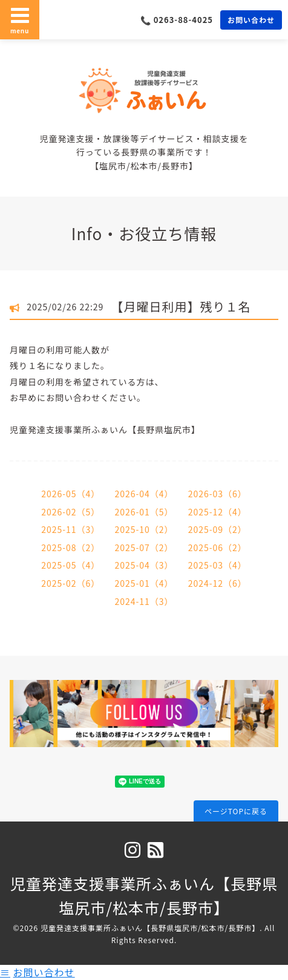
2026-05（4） (70, 494)
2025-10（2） (144, 529)
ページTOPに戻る (236, 811)
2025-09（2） (218, 529)
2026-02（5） (70, 512)
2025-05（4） (70, 565)
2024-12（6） (218, 583)
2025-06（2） (218, 547)
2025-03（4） (218, 565)
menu (20, 20)
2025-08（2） (70, 547)
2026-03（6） (218, 494)
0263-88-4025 (183, 20)
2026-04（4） (144, 494)
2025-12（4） (218, 512)
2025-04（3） (144, 565)
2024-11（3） (144, 601)
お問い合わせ (251, 20)
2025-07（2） (144, 547)
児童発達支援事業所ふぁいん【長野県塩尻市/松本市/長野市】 (150, 928)
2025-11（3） (70, 529)
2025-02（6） (70, 583)
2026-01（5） (144, 512)
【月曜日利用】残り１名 (181, 306)
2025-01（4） (144, 583)
